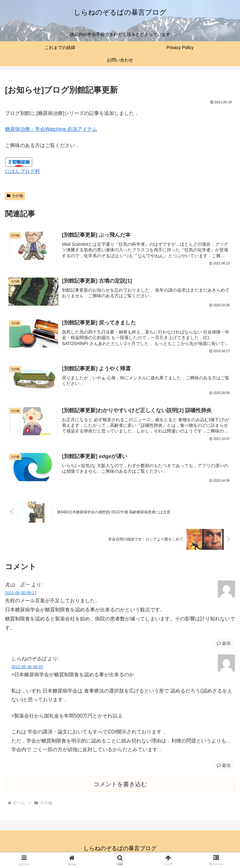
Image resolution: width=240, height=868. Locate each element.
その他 (15, 196)
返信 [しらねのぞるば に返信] (224, 767)
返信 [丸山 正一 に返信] (224, 645)
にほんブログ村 (22, 171)
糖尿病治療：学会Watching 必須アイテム (51, 129)
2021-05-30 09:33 (27, 668)
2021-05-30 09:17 (21, 594)
